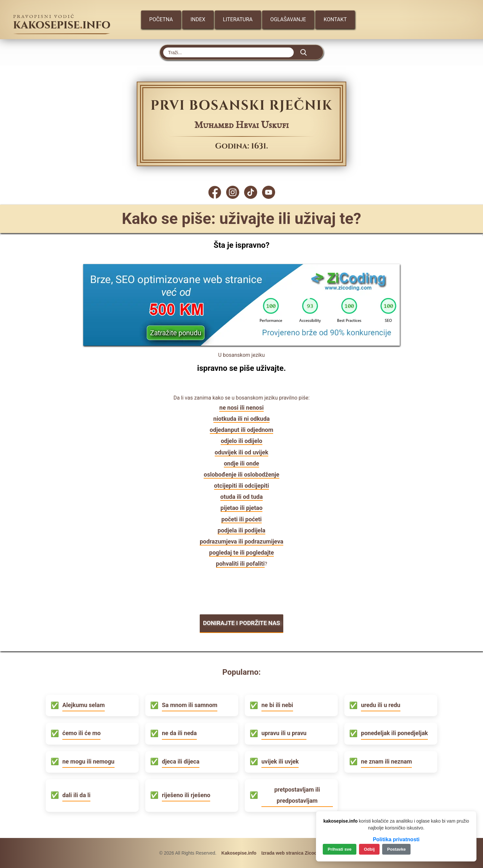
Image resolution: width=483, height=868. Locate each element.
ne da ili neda (179, 733)
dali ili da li (76, 795)
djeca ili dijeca (181, 761)
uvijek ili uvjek (280, 761)
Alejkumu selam (84, 705)
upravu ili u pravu (284, 733)
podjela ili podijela (241, 530)
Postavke (396, 849)
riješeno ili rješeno (186, 795)
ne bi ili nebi (277, 705)
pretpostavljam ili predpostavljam (297, 795)
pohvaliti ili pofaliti (240, 564)
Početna (161, 19)
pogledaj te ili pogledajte (241, 552)
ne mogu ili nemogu (88, 761)
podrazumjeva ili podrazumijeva (241, 541)
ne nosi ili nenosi (241, 408)
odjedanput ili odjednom (242, 430)
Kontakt (335, 19)
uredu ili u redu (381, 705)
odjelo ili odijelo (241, 441)
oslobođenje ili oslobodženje (241, 474)
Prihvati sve (340, 849)
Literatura (238, 19)
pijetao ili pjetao (242, 508)
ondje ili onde (241, 463)
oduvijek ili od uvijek (241, 452)
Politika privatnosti (396, 839)
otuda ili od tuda (241, 497)
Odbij (369, 849)
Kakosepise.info (239, 853)
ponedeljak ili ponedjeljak (394, 733)
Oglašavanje (288, 19)
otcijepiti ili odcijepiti (241, 486)
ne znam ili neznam (386, 761)
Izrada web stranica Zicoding (293, 853)
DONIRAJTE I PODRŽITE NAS (241, 623)
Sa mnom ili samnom (190, 705)
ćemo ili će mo (81, 733)
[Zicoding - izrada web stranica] (241, 344)
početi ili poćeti (241, 519)
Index (198, 19)
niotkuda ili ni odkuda (242, 419)
